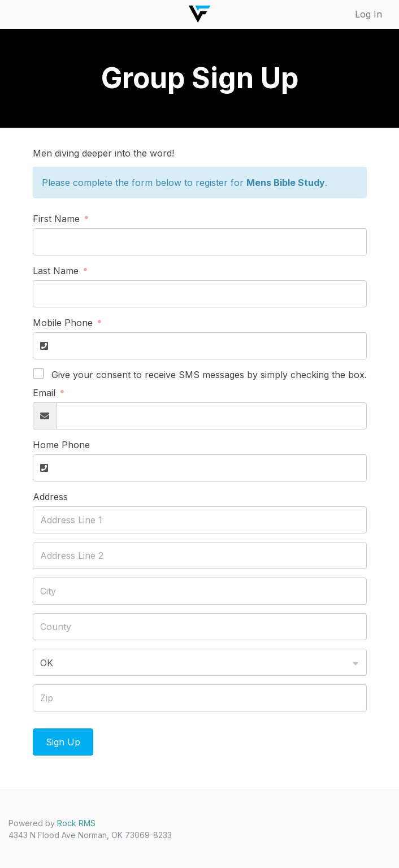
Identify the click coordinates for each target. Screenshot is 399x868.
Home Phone (61, 445)
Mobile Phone (64, 323)
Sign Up (63, 742)
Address (50, 497)
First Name (58, 219)
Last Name (57, 271)
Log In (368, 14)
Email (45, 393)
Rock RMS (76, 823)
